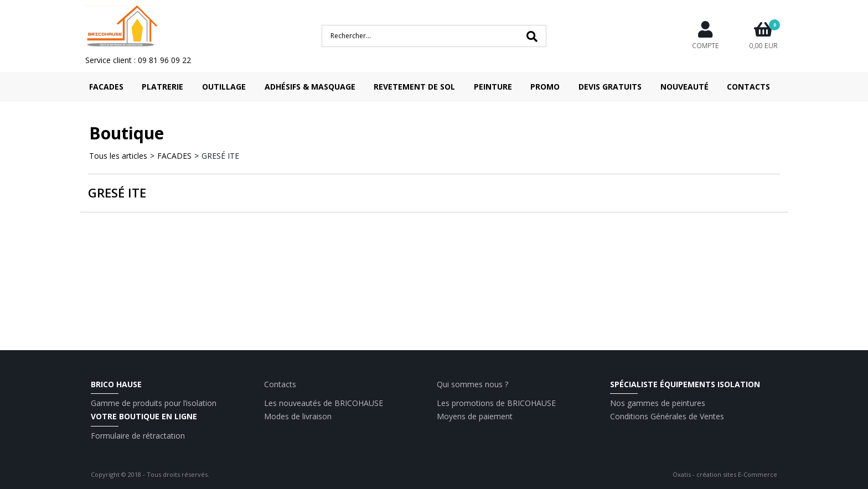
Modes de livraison (298, 416)
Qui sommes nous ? (472, 384)
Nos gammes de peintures (658, 403)
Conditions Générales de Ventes (667, 416)
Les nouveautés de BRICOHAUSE (324, 403)
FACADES (106, 87)
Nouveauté (684, 87)
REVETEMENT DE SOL (414, 87)
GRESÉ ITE (220, 156)
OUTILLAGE (224, 87)
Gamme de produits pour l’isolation (154, 403)
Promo (545, 87)
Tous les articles (118, 156)
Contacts (748, 87)
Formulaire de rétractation (138, 436)
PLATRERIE (162, 87)
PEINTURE (493, 87)
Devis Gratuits (610, 87)
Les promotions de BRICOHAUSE (496, 403)
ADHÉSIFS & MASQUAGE (310, 87)
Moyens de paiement (475, 416)
